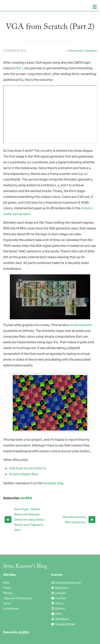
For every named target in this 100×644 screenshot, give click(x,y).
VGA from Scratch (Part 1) (27, 468)
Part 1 (19, 68)
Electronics (76, 51)
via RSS (26, 498)
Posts (7, 588)
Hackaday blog (53, 483)
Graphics (91, 51)
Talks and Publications (18, 598)
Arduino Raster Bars (24, 474)
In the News (11, 608)
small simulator (81, 325)
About (7, 603)
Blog (6, 582)
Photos (8, 593)
